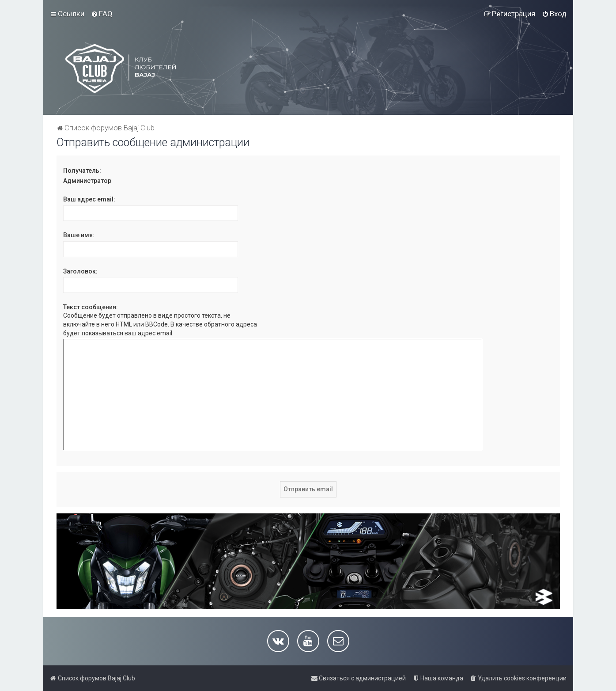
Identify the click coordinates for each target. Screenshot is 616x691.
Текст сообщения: (91, 307)
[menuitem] (102, 14)
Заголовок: (80, 271)
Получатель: (82, 171)
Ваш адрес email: (89, 199)
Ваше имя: (79, 235)
